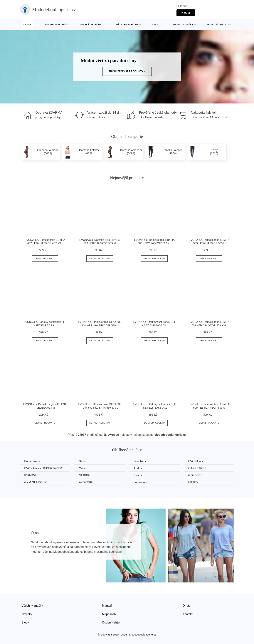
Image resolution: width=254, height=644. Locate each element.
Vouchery (141, 461)
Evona (139, 475)
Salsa (83, 461)
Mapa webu (110, 614)
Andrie (139, 468)
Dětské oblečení (127, 24)
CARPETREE (199, 468)
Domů (27, 24)
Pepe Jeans (32, 461)
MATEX (195, 482)
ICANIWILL (32, 475)
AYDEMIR (86, 482)
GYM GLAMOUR (36, 482)
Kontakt (188, 614)
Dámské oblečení (54, 24)
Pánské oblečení (91, 24)
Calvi (83, 468)
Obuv (156, 24)
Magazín (108, 606)
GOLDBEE (197, 475)
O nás (187, 606)
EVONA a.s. (197, 461)
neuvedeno (142, 482)
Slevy (25, 622)
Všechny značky (32, 606)
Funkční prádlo (218, 24)
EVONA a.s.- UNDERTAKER (43, 468)
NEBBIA (85, 475)
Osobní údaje (111, 622)
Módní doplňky (183, 24)
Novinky (27, 614)
